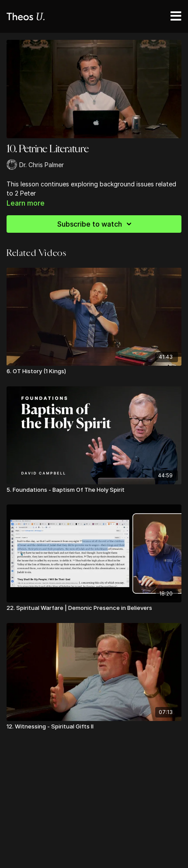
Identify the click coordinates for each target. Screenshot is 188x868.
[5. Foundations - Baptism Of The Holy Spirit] (94, 490)
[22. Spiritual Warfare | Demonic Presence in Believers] (94, 608)
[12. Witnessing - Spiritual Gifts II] (94, 727)
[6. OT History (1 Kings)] (94, 371)
